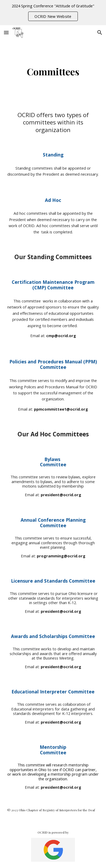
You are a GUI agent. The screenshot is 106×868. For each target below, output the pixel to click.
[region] (53, 13)
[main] (53, 71)
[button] (6, 32)
